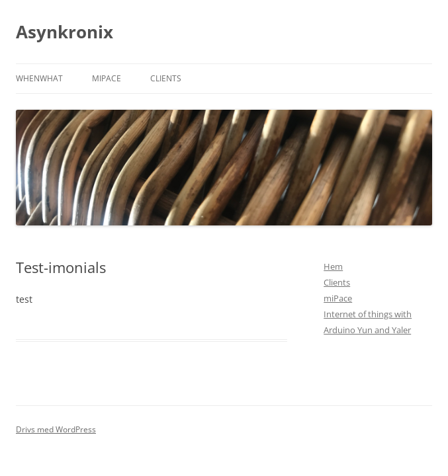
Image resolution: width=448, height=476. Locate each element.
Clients (166, 78)
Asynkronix (65, 32)
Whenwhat (39, 78)
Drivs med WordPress (56, 429)
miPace (107, 78)
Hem (333, 266)
